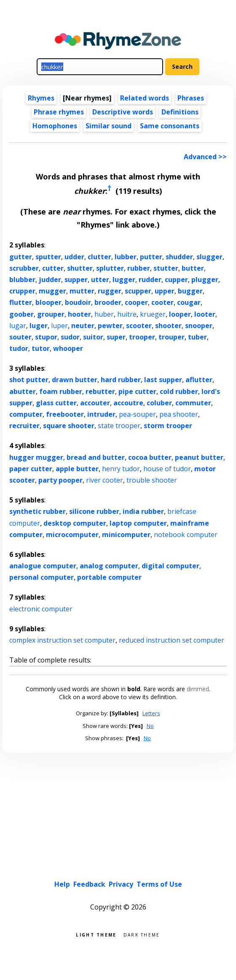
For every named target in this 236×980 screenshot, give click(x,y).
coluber (159, 403)
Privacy (121, 884)
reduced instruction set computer (172, 640)
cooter (162, 302)
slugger (209, 257)
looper (180, 314)
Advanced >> (205, 157)
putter (151, 257)
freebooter (65, 414)
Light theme (96, 934)
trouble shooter (152, 480)
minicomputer (126, 535)
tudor (19, 348)
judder (50, 280)
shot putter (29, 380)
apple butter (77, 469)
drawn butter (75, 380)
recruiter (24, 426)
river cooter (105, 480)
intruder (101, 414)
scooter (139, 326)
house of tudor (167, 469)
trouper (172, 337)
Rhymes (41, 98)
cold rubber (179, 391)
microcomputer (72, 535)
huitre (127, 314)
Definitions (180, 112)
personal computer (42, 577)
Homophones (55, 126)
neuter (83, 326)
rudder (150, 280)
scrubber (24, 268)
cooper (136, 302)
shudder (179, 257)
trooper (142, 337)
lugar (18, 326)
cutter (53, 268)
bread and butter (96, 457)
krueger (153, 314)
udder (74, 257)
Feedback (89, 884)
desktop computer (75, 523)
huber (104, 314)
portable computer (109, 577)
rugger (110, 291)
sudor (70, 337)
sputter (48, 257)
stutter (166, 268)
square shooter (69, 426)
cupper (176, 280)
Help (62, 884)
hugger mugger (36, 457)
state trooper (119, 426)
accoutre (128, 403)
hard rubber (121, 380)
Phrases (191, 98)
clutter (99, 257)
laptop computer (138, 523)
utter (100, 280)
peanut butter (199, 457)
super (116, 337)
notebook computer (186, 535)
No (150, 726)
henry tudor (121, 469)
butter (193, 268)
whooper (68, 348)
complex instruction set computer (62, 640)
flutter (21, 302)
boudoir (78, 302)
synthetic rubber (38, 511)
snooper (199, 326)
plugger (205, 280)
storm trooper (168, 426)
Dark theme (142, 934)
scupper (138, 291)
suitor (93, 337)
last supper (163, 380)
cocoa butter (150, 457)
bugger (190, 291)
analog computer (109, 566)
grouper (51, 314)
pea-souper (137, 414)
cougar (189, 302)
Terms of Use (159, 884)
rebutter (100, 391)
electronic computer (41, 609)
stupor (46, 337)
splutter (110, 268)
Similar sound (109, 126)
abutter (23, 391)
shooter (168, 326)
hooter (79, 314)
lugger (124, 280)
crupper (22, 291)
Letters (151, 713)
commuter (193, 403)
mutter (82, 291)
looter (205, 314)
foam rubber (61, 391)
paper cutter (31, 469)
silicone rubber (94, 511)
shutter (80, 268)
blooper (48, 302)
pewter (110, 326)
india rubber (143, 511)
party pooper (60, 480)
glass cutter (56, 403)
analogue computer (43, 566)
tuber (197, 337)
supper (76, 280)
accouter (95, 403)
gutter (21, 257)
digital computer (170, 566)
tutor (41, 348)
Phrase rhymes (59, 112)
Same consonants (170, 126)
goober (21, 314)
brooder (108, 302)
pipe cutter (137, 391)
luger (39, 326)
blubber (22, 280)
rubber (139, 268)
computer (26, 414)
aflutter (199, 380)
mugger (52, 291)
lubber (126, 257)
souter (20, 337)
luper (59, 326)
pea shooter (179, 414)
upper (165, 291)
